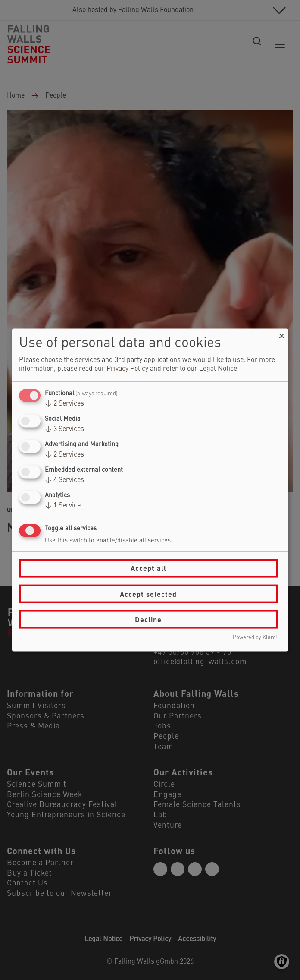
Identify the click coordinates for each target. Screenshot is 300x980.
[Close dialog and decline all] (281, 334)
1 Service (63, 506)
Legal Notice (218, 369)
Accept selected (148, 594)
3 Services (64, 429)
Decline (148, 619)
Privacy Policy (127, 369)
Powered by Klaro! (255, 638)
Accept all (148, 568)
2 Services (64, 403)
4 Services (64, 480)
